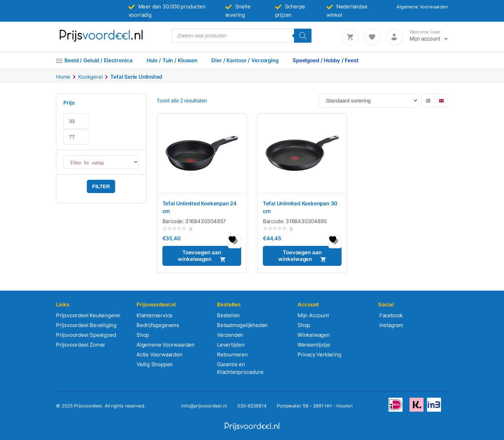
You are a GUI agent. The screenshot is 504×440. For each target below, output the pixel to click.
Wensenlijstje (314, 345)
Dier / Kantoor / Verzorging (245, 60)
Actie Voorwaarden (159, 354)
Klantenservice (155, 315)
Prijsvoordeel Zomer (81, 345)
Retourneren (232, 354)
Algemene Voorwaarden (422, 7)
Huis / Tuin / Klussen (172, 60)
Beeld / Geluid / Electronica (99, 60)
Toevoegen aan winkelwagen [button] (199, 256)
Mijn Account (313, 315)
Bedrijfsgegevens (158, 325)
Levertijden (231, 345)
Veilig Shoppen (155, 364)
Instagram (391, 325)
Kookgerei (90, 77)
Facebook (390, 315)
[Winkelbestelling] (369, 101)
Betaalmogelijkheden (242, 325)
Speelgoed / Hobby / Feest (326, 60)
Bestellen (228, 315)
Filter (101, 186)
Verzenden (230, 335)
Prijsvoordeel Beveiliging (86, 325)
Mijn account (425, 39)
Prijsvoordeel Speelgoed (86, 335)
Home (63, 77)
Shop (143, 335)
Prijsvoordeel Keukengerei (88, 315)
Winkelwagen (314, 335)
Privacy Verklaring (319, 354)
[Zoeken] (303, 36)
